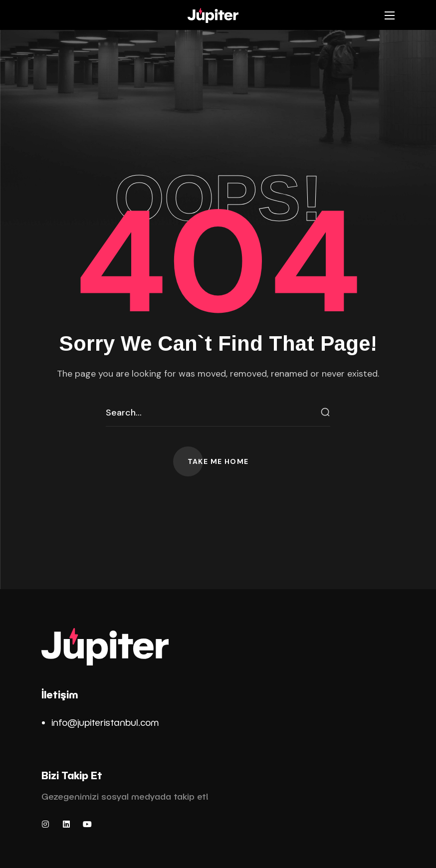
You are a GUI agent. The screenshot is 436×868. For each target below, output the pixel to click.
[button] (218, 461)
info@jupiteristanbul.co (101, 722)
